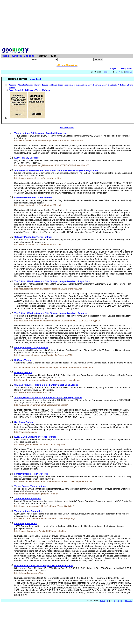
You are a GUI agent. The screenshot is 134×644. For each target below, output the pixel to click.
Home (5, 56)
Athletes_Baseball (23, 56)
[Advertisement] (67, 24)
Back (106, 72)
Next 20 (129, 72)
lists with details (67, 128)
